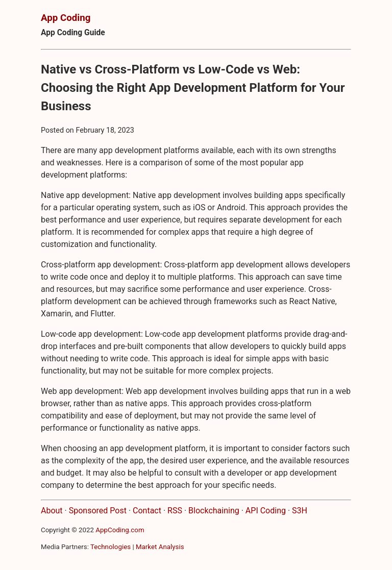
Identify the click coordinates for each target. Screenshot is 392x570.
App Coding (66, 18)
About (52, 511)
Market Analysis (160, 547)
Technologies (111, 547)
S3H (300, 511)
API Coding (266, 511)
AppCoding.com (120, 530)
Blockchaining (214, 511)
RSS (175, 511)
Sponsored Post (98, 511)
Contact (147, 511)
